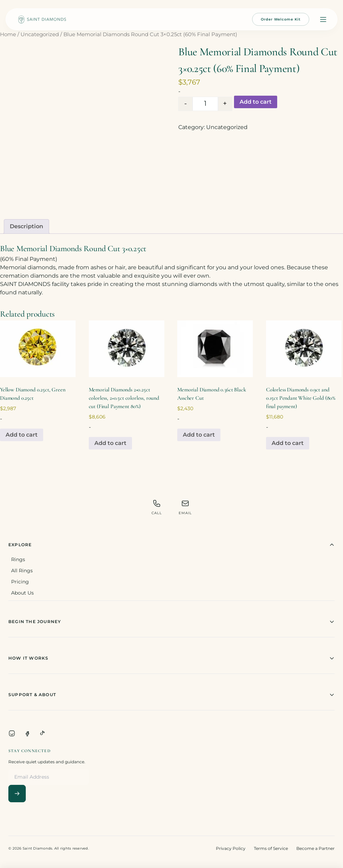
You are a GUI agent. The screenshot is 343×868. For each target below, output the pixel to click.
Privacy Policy (231, 848)
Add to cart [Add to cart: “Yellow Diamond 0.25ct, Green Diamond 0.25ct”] (22, 435)
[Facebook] (27, 733)
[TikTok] (42, 733)
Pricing (20, 582)
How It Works (171, 658)
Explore (171, 545)
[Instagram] (12, 733)
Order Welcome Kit (281, 19)
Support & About (171, 695)
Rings (18, 559)
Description (26, 226)
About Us (22, 593)
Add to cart (256, 102)
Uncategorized (40, 34)
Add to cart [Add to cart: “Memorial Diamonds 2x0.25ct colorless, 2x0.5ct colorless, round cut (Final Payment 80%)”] (110, 443)
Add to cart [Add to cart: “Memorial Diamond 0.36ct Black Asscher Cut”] (199, 435)
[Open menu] (323, 19)
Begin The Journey (171, 622)
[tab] (26, 226)
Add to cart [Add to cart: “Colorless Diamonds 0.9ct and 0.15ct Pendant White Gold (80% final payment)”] (288, 443)
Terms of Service (271, 848)
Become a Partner (315, 848)
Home (8, 34)
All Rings (22, 571)
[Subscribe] (17, 794)
